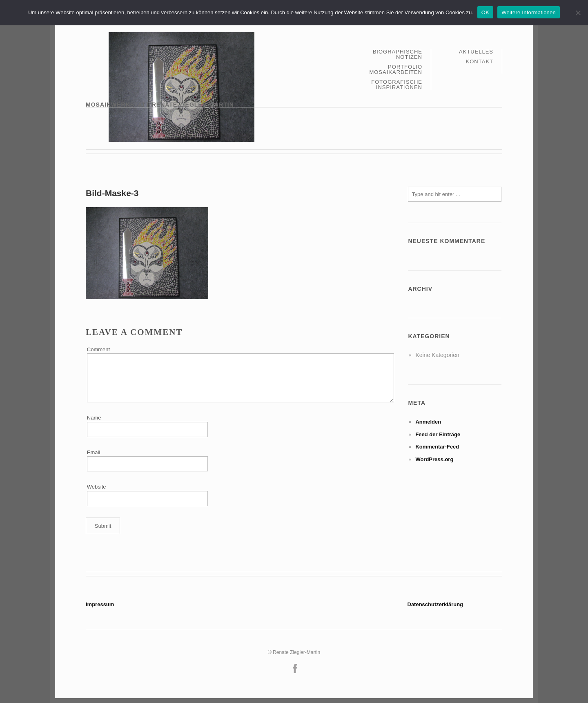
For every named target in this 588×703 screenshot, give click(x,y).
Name (94, 418)
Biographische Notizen (398, 55)
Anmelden (428, 422)
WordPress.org (434, 459)
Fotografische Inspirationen (397, 85)
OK (485, 12)
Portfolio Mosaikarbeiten (396, 70)
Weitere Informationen (529, 12)
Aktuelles (476, 52)
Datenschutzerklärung (435, 604)
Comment (98, 349)
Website (97, 487)
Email (94, 452)
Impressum (100, 604)
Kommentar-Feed (437, 447)
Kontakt (480, 61)
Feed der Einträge (438, 434)
